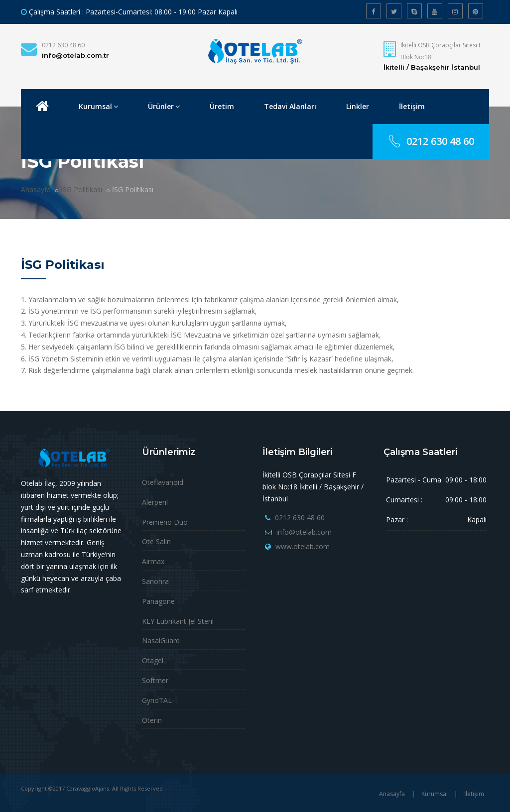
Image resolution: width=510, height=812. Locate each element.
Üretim (222, 106)
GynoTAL (157, 700)
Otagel (153, 660)
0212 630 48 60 (63, 45)
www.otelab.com (303, 546)
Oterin (152, 720)
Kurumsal (98, 106)
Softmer (155, 680)
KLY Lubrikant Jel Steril (178, 621)
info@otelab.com (304, 532)
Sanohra (155, 581)
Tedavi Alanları (290, 106)
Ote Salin (156, 541)
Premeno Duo (165, 522)
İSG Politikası (81, 189)
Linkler (358, 106)
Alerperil (155, 502)
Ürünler (164, 106)
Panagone (158, 601)
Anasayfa (36, 189)
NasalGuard (161, 640)
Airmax (153, 561)
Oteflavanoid (163, 482)
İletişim (412, 106)
